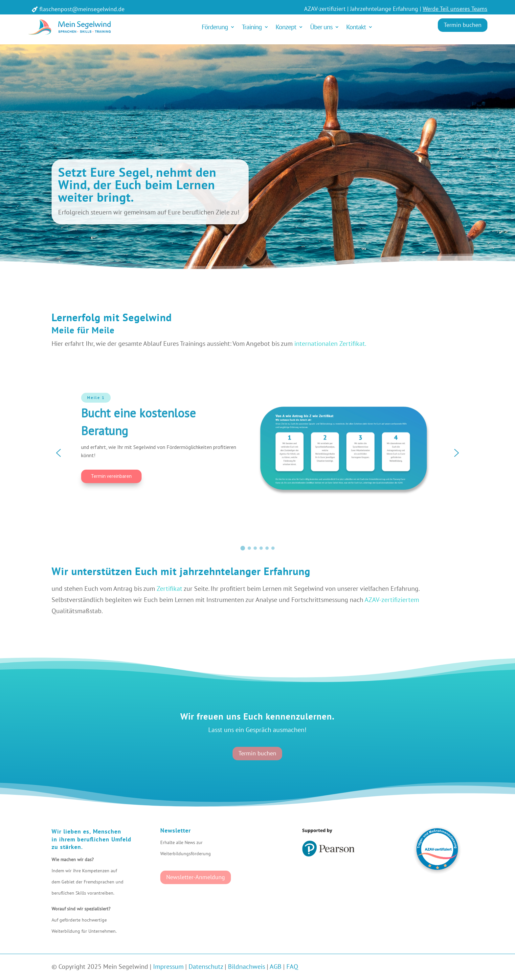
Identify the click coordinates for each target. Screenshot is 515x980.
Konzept (286, 27)
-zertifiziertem (399, 600)
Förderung (215, 27)
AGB (276, 967)
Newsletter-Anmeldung (196, 877)
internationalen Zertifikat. (330, 344)
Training (252, 27)
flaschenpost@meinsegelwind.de (82, 9)
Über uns (321, 27)
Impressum (168, 967)
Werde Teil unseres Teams (455, 9)
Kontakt (356, 27)
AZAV (372, 600)
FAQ (292, 967)
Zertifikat (169, 589)
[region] (257, 453)
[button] (58, 453)
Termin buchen (463, 25)
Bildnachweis (246, 967)
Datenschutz (206, 967)
